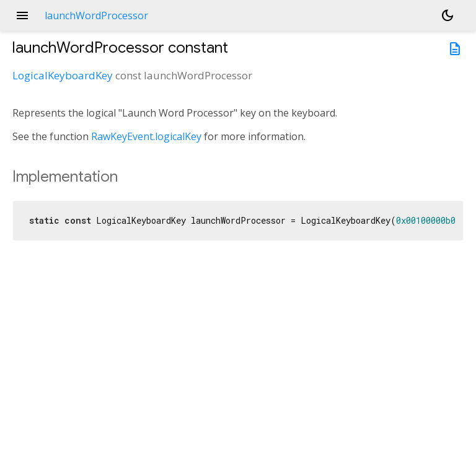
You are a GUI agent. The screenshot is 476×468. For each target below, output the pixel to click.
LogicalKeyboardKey (63, 75)
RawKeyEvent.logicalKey (146, 136)
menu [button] (22, 15)
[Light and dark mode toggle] (447, 15)
